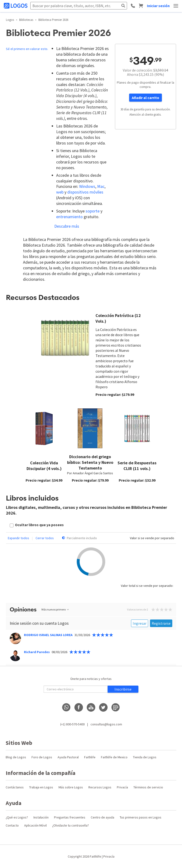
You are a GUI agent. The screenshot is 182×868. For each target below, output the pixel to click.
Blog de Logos (16, 757)
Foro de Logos (42, 757)
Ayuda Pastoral (68, 757)
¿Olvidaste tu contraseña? (71, 825)
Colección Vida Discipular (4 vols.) (44, 466)
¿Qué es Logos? (17, 817)
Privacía (122, 787)
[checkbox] (37, 525)
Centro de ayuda (102, 817)
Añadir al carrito (146, 98)
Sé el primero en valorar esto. (27, 49)
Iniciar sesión (158, 6)
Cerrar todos (45, 538)
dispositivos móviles (85, 192)
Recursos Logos (100, 787)
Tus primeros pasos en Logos (141, 817)
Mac (101, 186)
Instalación (41, 817)
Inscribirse (123, 689)
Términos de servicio (148, 787)
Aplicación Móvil (35, 825)
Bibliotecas (26, 20)
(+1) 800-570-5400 (72, 724)
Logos (10, 20)
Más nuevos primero (55, 609)
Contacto (12, 825)
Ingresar (140, 623)
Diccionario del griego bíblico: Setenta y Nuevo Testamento (90, 462)
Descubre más (67, 226)
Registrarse (161, 623)
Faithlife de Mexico (114, 757)
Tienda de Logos (145, 757)
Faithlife (90, 757)
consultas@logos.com (106, 724)
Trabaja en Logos (41, 787)
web (60, 192)
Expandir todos (18, 538)
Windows (87, 186)
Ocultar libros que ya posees (39, 525)
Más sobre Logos (71, 787)
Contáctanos (15, 787)
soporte (93, 211)
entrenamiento (69, 217)
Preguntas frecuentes (70, 817)
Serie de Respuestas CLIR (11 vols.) (137, 466)
